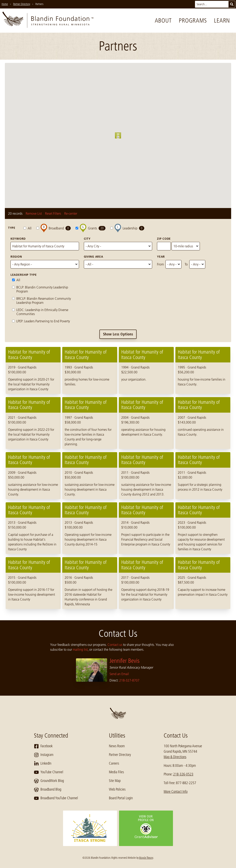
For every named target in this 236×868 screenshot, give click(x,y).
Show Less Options (118, 334)
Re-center (71, 213)
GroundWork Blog (49, 781)
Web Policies (117, 789)
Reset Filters (53, 213)
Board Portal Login (121, 798)
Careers (114, 763)
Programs (193, 21)
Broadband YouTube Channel (56, 798)
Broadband (54, 228)
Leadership (127, 228)
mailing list (80, 649)
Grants (91, 228)
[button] (121, 138)
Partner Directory (120, 755)
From (160, 264)
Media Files (116, 772)
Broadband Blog (48, 790)
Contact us (115, 645)
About (163, 21)
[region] (118, 478)
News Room (117, 746)
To (186, 264)
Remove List (34, 213)
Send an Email (119, 674)
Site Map (115, 781)
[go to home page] (48, 21)
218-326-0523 (183, 774)
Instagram (44, 755)
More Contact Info (176, 792)
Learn (222, 21)
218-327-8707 (129, 680)
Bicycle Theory (146, 858)
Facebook (43, 746)
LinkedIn (43, 764)
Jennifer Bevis (125, 661)
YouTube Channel (49, 772)
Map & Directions (175, 757)
